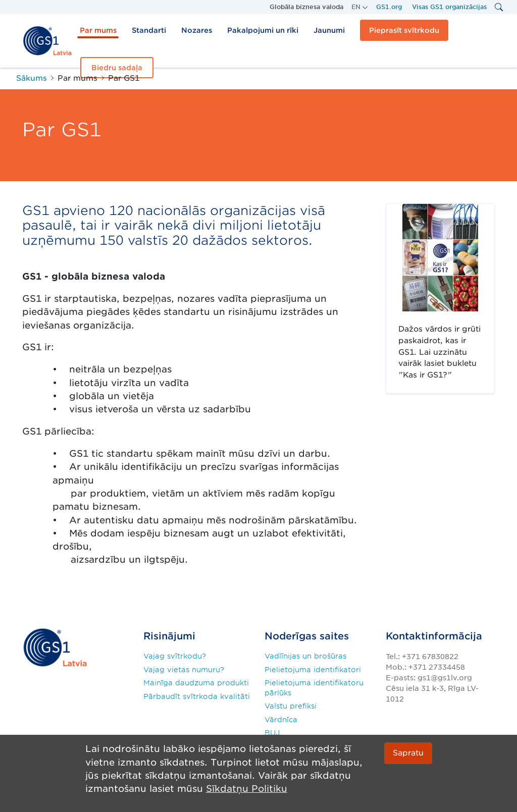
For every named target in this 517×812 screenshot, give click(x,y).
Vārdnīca (281, 720)
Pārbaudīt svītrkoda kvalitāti (197, 696)
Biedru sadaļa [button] (117, 68)
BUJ (272, 733)
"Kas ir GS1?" (419, 210)
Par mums (98, 30)
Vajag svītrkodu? (175, 656)
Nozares (197, 30)
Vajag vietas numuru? (184, 670)
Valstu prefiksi (291, 706)
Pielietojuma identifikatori (313, 670)
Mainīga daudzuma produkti (196, 683)
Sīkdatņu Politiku (247, 789)
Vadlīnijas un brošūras (305, 656)
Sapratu (408, 753)
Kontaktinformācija (434, 636)
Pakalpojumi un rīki (263, 30)
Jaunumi (329, 30)
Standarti (149, 30)
